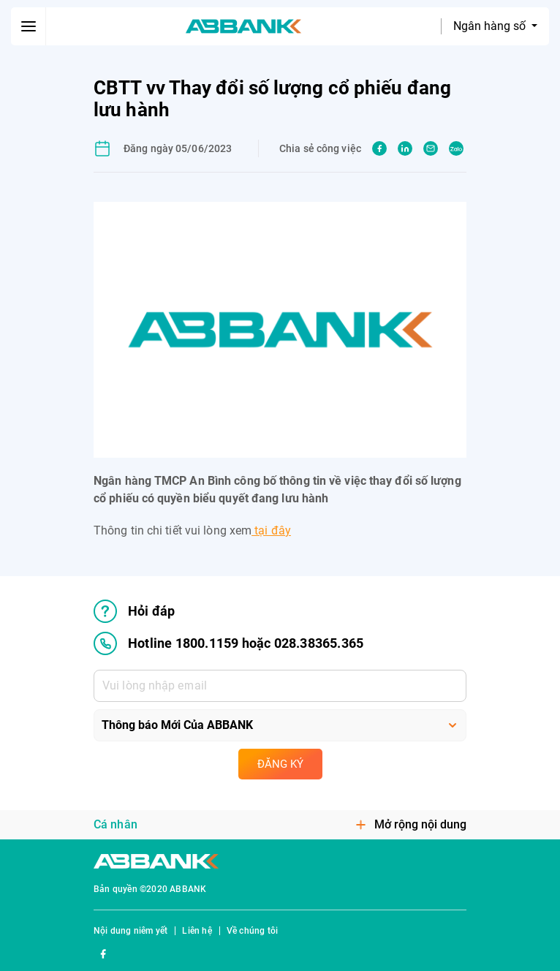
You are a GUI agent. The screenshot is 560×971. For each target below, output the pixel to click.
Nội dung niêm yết (130, 931)
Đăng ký (280, 764)
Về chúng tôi (252, 931)
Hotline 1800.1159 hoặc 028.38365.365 (228, 643)
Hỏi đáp (134, 611)
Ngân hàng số (491, 26)
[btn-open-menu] (29, 26)
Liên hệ (197, 931)
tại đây (271, 530)
